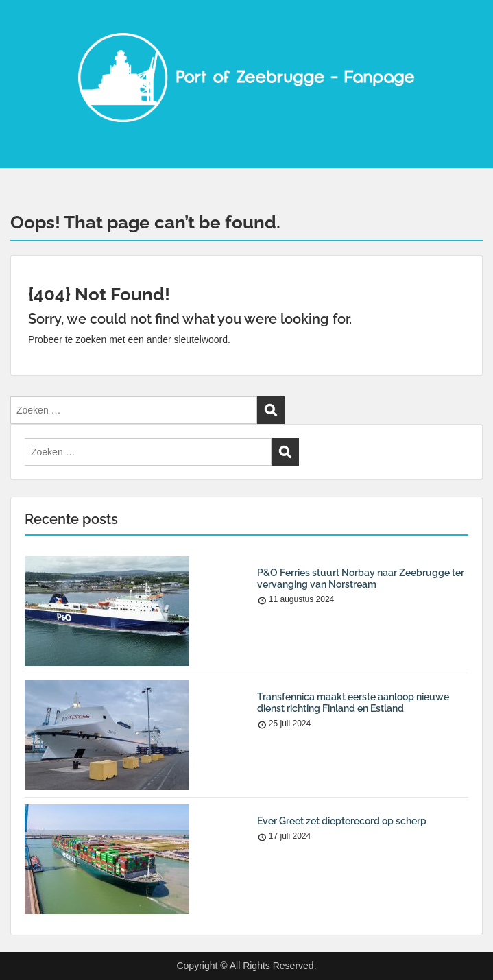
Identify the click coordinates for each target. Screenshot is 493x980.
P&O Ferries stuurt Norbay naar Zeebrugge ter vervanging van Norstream (361, 578)
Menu (25, 23)
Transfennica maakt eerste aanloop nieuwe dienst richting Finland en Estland (353, 703)
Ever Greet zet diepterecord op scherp (342, 821)
